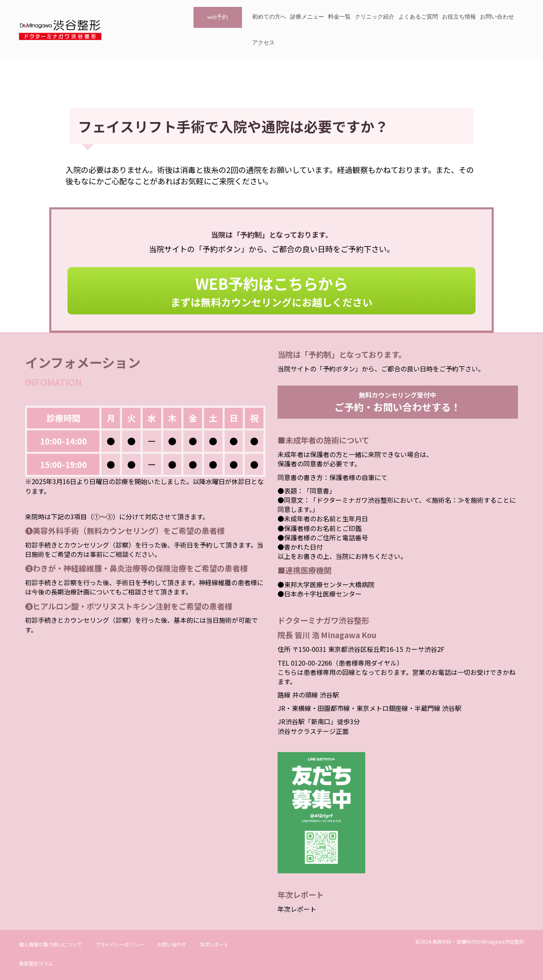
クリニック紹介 (375, 17)
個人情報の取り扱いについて (51, 944)
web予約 (218, 17)
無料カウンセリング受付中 (398, 402)
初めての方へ (269, 17)
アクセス (263, 43)
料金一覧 (339, 17)
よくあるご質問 (418, 17)
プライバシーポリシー (120, 944)
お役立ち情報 (459, 17)
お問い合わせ (497, 17)
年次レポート (297, 909)
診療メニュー (307, 17)
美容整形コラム (36, 963)
